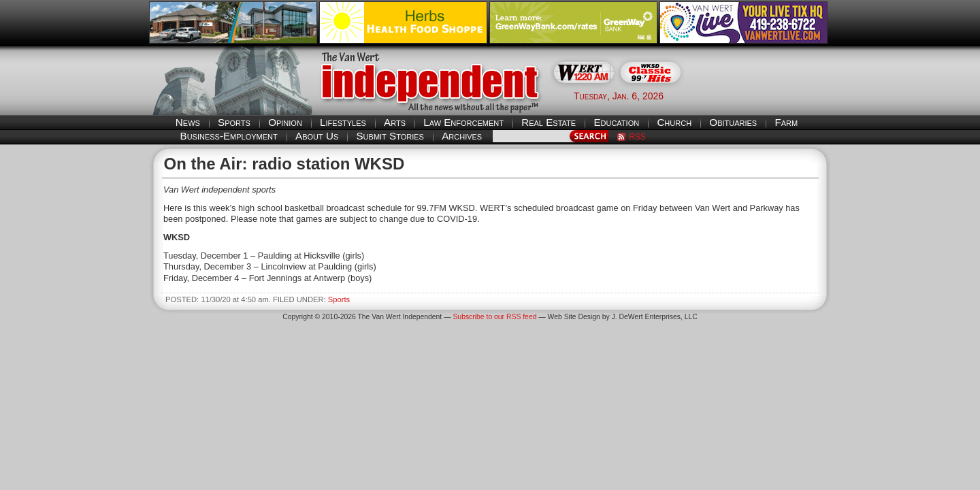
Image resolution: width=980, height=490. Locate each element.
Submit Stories (390, 136)
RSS (637, 137)
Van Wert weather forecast (763, 95)
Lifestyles (343, 122)
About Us (317, 136)
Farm (786, 122)
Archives (462, 136)
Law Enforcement (463, 122)
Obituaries (733, 122)
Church (674, 122)
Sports (234, 122)
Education (616, 122)
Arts (395, 122)
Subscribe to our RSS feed (494, 317)
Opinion (285, 122)
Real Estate (549, 122)
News (188, 122)
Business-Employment (229, 136)
